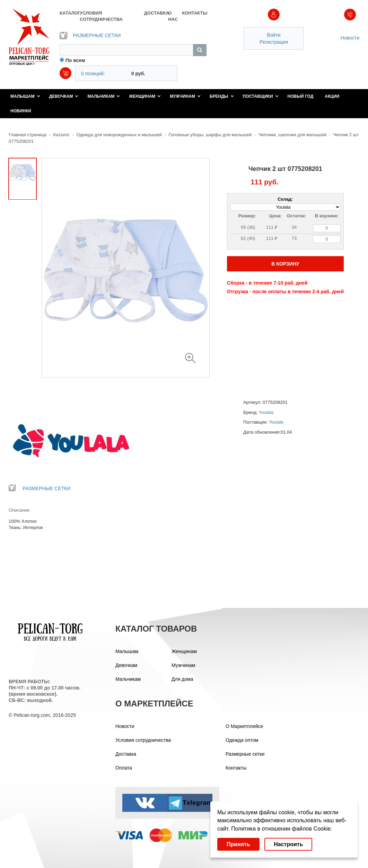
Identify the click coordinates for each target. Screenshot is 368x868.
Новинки (21, 111)
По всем (75, 60)
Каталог (62, 135)
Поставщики (261, 96)
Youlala (266, 412)
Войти (274, 35)
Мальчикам (104, 96)
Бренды (222, 96)
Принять (238, 844)
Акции (332, 96)
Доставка (126, 754)
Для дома (182, 679)
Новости (350, 38)
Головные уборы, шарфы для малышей (210, 135)
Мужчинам (185, 96)
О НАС (173, 16)
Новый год (301, 96)
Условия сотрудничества (143, 740)
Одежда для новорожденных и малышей (119, 135)
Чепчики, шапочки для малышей (292, 135)
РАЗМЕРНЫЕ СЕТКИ (90, 35)
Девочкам (64, 96)
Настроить (288, 844)
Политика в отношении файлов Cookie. (282, 829)
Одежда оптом (242, 740)
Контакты (236, 768)
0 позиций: (93, 73)
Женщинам (145, 96)
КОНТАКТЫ (194, 13)
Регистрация (274, 42)
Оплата (124, 768)
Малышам (25, 96)
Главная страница (28, 135)
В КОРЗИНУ (285, 264)
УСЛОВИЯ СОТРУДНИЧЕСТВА (101, 16)
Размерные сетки (245, 754)
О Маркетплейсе (244, 726)
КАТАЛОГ (70, 13)
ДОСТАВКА (156, 13)
